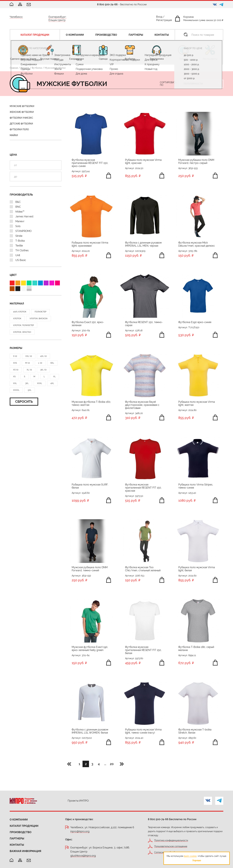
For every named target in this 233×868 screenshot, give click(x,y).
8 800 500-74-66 (107, 4)
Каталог (25, 68)
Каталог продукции (24, 826)
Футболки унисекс (21, 118)
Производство (21, 832)
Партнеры (17, 839)
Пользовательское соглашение (171, 846)
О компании (19, 820)
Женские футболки (22, 112)
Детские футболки (21, 124)
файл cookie (190, 856)
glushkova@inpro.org (83, 856)
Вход (159, 17)
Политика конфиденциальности (171, 840)
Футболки (37, 68)
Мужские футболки (22, 106)
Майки (14, 135)
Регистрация (164, 21)
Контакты (17, 845)
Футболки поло (19, 129)
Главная (14, 68)
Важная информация (25, 851)
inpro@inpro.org (80, 832)
